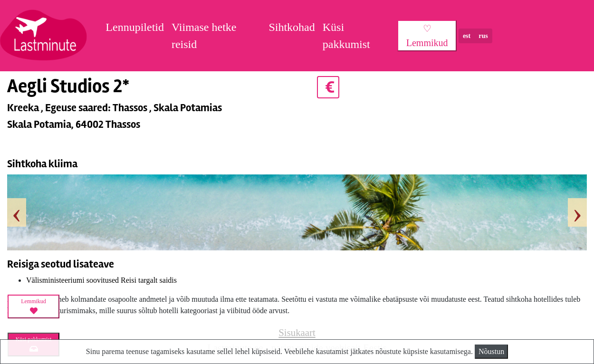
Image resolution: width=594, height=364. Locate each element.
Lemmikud (34, 307)
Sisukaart (297, 332)
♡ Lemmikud (427, 36)
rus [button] (483, 36)
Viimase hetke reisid (204, 36)
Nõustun (491, 351)
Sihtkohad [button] (292, 27)
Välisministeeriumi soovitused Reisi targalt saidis (101, 280)
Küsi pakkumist (346, 36)
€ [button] (328, 87)
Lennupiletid (135, 27)
